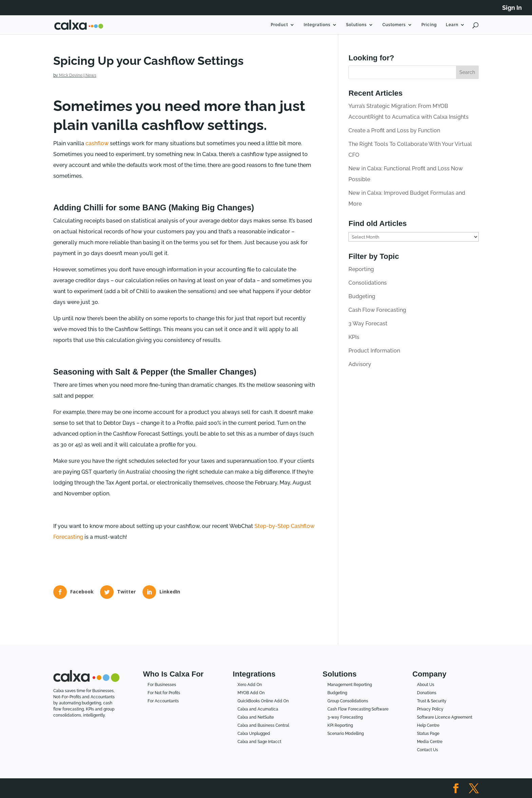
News (91, 75)
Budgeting (362, 296)
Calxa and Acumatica (258, 709)
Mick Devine (71, 75)
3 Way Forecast (368, 324)
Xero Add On (250, 685)
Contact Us (427, 750)
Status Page (428, 734)
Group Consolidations (348, 701)
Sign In (512, 8)
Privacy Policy (430, 709)
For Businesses (162, 685)
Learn (452, 25)
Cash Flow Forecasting (377, 310)
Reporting (361, 269)
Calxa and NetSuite (256, 717)
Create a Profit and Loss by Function (394, 130)
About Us (426, 685)
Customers (394, 25)
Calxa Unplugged (254, 734)
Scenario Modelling (346, 734)
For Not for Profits (164, 693)
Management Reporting (350, 685)
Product (279, 25)
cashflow (97, 143)
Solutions (356, 25)
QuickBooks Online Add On (263, 701)
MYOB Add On (251, 693)
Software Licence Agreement (445, 717)
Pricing (429, 25)
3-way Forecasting (345, 717)
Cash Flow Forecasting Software (358, 709)
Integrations (317, 25)
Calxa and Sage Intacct (259, 742)
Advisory (360, 364)
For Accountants (163, 701)
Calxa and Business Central (263, 725)
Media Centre (430, 742)
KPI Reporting (340, 725)
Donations (427, 693)
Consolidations (368, 283)
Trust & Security (432, 701)
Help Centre (428, 725)
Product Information (374, 351)
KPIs (354, 337)
